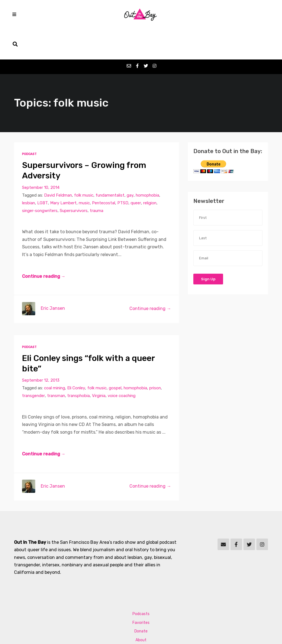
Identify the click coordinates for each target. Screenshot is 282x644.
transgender (34, 367)
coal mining (55, 359)
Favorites (141, 594)
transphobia (80, 367)
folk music (84, 166)
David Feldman (58, 166)
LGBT (43, 174)
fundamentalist (111, 166)
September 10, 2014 (41, 158)
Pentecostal (105, 174)
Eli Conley (77, 359)
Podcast (30, 125)
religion (152, 174)
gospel (116, 359)
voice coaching (124, 367)
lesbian (29, 174)
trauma (98, 181)
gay (131, 166)
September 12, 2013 (41, 352)
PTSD (124, 174)
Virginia (101, 367)
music (85, 174)
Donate (141, 603)
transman (57, 367)
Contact (141, 620)
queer (137, 174)
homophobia (149, 166)
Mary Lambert (64, 174)
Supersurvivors (75, 181)
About (141, 612)
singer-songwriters (40, 181)
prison (157, 359)
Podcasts (141, 585)
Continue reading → (44, 248)
